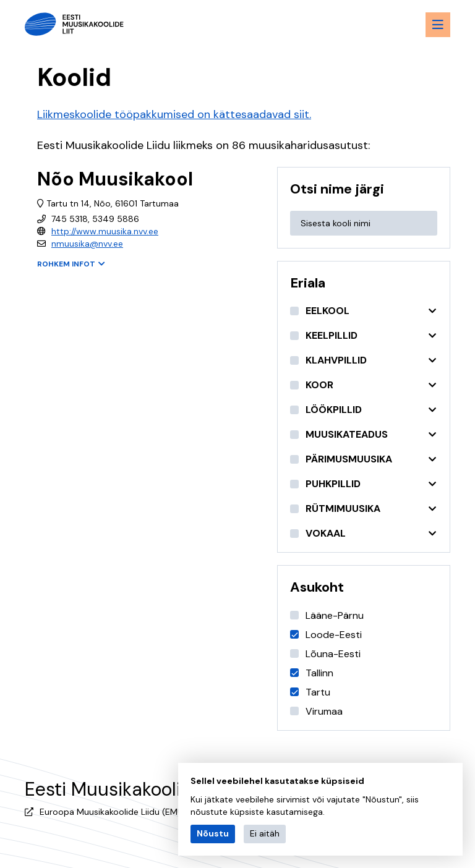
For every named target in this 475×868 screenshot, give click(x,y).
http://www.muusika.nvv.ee (105, 231)
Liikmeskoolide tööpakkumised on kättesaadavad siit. (174, 114)
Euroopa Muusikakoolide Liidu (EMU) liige (122, 812)
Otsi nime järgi (337, 189)
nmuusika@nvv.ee (87, 244)
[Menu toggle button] (438, 25)
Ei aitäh (265, 833)
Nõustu (213, 833)
